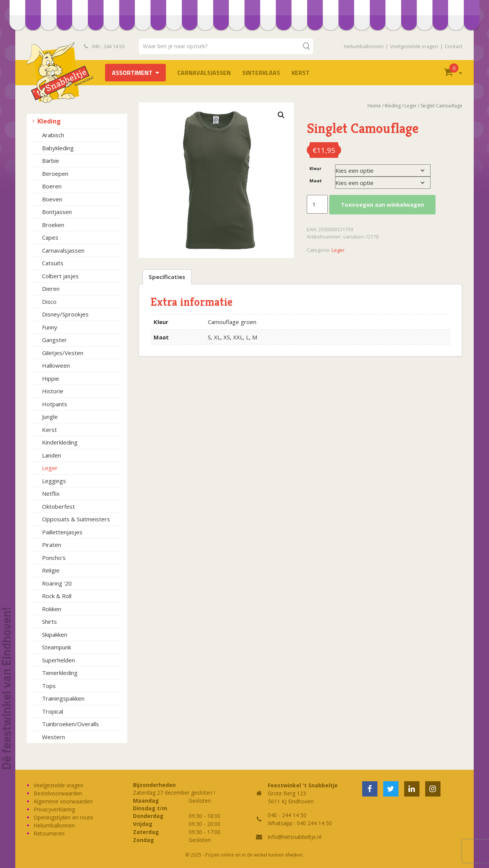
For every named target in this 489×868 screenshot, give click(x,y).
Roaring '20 (57, 583)
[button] (281, 115)
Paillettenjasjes (62, 532)
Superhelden (58, 660)
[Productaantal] (317, 204)
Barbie (51, 161)
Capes (50, 237)
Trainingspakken (63, 698)
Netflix (51, 493)
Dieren (51, 289)
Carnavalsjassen (204, 73)
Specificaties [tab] (167, 277)
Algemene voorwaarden (63, 801)
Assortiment (132, 73)
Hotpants (55, 404)
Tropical (53, 711)
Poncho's (54, 558)
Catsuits (53, 263)
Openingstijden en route (63, 817)
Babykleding (58, 148)
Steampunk (57, 647)
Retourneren (49, 833)
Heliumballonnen (364, 46)
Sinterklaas (261, 73)
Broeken (53, 225)
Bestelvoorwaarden (58, 793)
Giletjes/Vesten (63, 353)
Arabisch (53, 135)
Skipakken (55, 634)
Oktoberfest (58, 506)
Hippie (51, 378)
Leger (50, 468)
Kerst (300, 73)
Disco (49, 302)
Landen (52, 455)
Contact (453, 46)
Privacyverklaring (54, 809)
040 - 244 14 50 (104, 46)
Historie (53, 391)
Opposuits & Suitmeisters (76, 519)
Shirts (49, 621)
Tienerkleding (60, 673)
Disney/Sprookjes (65, 314)
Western (53, 737)
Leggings (54, 481)
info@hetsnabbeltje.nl (295, 837)
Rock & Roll (57, 596)
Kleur (315, 168)
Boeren (52, 186)
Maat (316, 181)
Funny (50, 327)
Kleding (49, 121)
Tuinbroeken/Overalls (70, 724)
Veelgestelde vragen (414, 46)
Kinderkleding (60, 442)
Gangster (54, 340)
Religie (51, 570)
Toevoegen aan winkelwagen (382, 204)
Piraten (52, 545)
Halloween (56, 365)
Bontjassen (57, 212)
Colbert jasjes (60, 276)
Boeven (52, 199)
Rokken (52, 609)
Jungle (50, 417)
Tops (49, 686)
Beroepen (55, 174)
